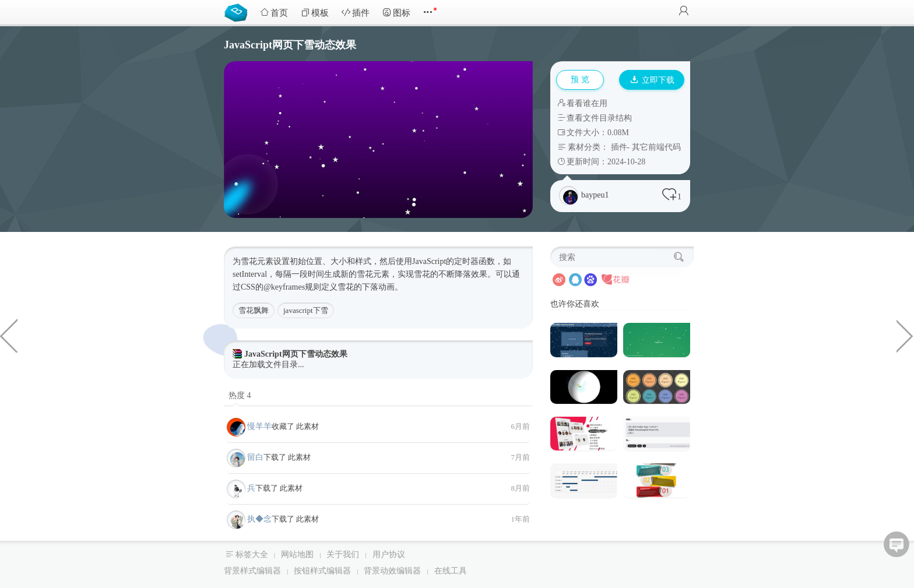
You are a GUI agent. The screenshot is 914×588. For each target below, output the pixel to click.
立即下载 (652, 80)
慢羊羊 (259, 426)
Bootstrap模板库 (238, 12)
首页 (274, 13)
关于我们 (343, 554)
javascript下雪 (306, 310)
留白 (255, 457)
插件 (356, 13)
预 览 (580, 80)
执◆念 (259, 519)
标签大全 (252, 554)
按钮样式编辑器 (322, 571)
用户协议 (389, 554)
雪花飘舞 (254, 310)
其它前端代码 (656, 147)
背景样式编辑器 (252, 571)
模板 (315, 13)
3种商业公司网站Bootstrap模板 (9, 335)
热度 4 (240, 395)
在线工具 (451, 571)
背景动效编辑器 (392, 571)
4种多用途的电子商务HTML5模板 (905, 335)
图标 (396, 13)
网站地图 (297, 554)
